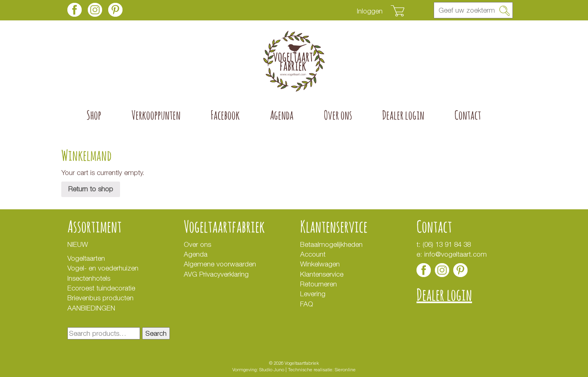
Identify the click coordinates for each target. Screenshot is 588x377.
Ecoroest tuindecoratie (101, 288)
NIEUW (78, 244)
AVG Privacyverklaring (217, 274)
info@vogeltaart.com (455, 254)
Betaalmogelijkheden (331, 244)
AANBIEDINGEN (91, 308)
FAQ (307, 304)
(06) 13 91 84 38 (447, 244)
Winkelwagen (320, 264)
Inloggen (370, 11)
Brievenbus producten (100, 298)
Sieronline (345, 369)
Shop (94, 115)
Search (156, 333)
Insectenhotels (89, 278)
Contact (468, 115)
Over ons (338, 115)
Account (313, 254)
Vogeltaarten (86, 258)
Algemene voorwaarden (220, 264)
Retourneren (318, 284)
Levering (313, 294)
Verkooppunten (156, 115)
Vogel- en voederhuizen (103, 268)
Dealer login (403, 115)
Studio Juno (272, 369)
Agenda (282, 115)
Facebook (225, 115)
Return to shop (91, 189)
